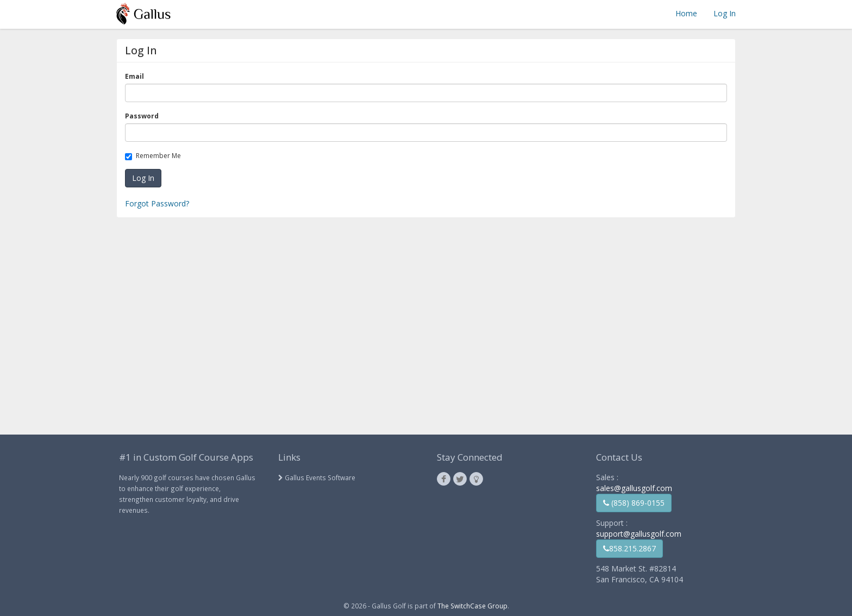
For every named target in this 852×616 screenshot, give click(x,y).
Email (136, 76)
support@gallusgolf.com (639, 534)
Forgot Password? (157, 203)
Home (686, 13)
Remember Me (155, 156)
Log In (725, 13)
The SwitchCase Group (472, 606)
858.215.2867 (629, 548)
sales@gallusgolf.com (634, 488)
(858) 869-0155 (634, 503)
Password (144, 116)
